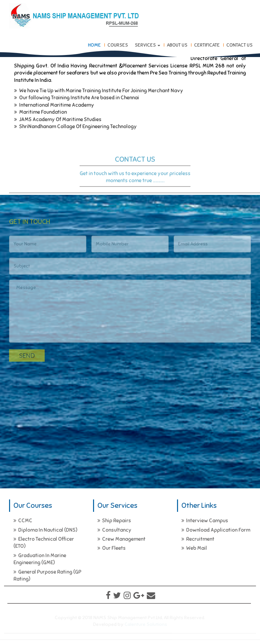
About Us (177, 45)
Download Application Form (216, 530)
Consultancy (114, 530)
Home (94, 45)
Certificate (207, 45)
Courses (118, 45)
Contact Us (240, 45)
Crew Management (121, 539)
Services (147, 45)
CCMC (23, 521)
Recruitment (198, 539)
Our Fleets (112, 548)
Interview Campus (205, 521)
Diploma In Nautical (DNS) (45, 530)
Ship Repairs (114, 521)
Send (27, 357)
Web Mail (194, 548)
